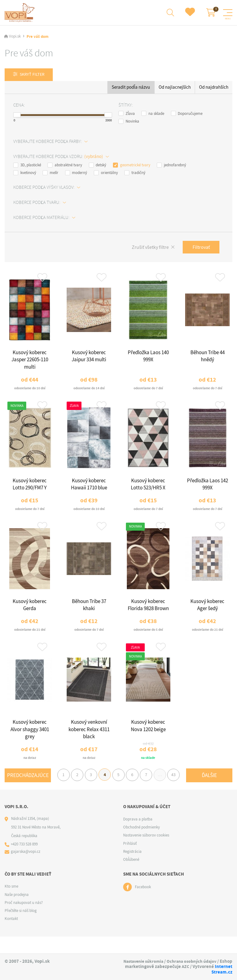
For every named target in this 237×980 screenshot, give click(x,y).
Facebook (143, 904)
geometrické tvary (132, 166)
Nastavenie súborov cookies (146, 852)
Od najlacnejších (175, 88)
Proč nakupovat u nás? (24, 919)
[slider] (17, 116)
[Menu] (228, 13)
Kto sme (11, 903)
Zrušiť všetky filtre (147, 249)
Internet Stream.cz (213, 972)
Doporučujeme (187, 115)
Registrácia (132, 868)
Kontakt (11, 936)
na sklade (153, 115)
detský (98, 166)
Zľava (127, 115)
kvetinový (25, 174)
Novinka (129, 122)
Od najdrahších (214, 88)
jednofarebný (171, 166)
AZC (163, 972)
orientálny (106, 174)
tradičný (135, 174)
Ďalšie (209, 800)
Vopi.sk (15, 37)
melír (50, 174)
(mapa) (43, 835)
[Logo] (21, 13)
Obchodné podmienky (141, 844)
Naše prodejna (17, 911)
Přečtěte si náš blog (21, 928)
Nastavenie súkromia (168, 961)
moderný (76, 174)
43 (204, 786)
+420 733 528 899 (25, 862)
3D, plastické (27, 166)
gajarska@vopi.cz (26, 869)
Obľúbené (131, 877)
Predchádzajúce (28, 786)
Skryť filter (33, 75)
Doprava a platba (138, 836)
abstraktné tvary (65, 166)
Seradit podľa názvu (131, 88)
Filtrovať (200, 249)
